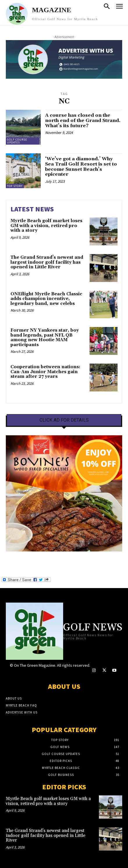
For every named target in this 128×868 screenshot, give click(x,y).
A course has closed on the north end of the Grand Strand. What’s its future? (83, 120)
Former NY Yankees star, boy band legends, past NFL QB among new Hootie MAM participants (45, 338)
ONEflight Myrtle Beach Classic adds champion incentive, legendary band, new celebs (46, 299)
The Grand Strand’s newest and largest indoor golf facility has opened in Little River (47, 262)
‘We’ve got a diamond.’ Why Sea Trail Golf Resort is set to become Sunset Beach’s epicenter (81, 167)
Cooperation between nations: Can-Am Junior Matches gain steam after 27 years (45, 372)
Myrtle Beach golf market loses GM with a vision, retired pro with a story (46, 226)
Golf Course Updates (17, 141)
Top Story (15, 186)
